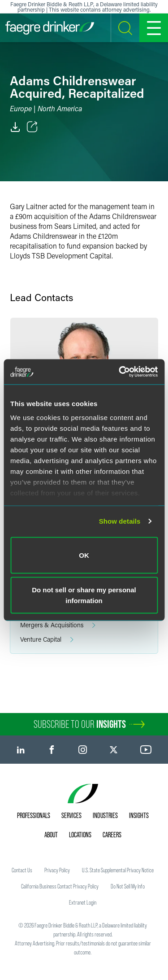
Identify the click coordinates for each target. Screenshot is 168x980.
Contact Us (22, 870)
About (51, 835)
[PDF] (15, 127)
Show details (120, 521)
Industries (105, 815)
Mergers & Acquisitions (58, 625)
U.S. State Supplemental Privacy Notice (118, 870)
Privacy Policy (57, 870)
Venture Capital (47, 640)
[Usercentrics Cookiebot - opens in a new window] (120, 372)
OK (84, 555)
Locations (80, 835)
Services (71, 815)
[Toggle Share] (32, 127)
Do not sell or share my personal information (84, 595)
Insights (139, 815)
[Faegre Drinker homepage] (50, 28)
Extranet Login (83, 902)
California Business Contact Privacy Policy (60, 886)
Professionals (34, 815)
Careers (112, 835)
